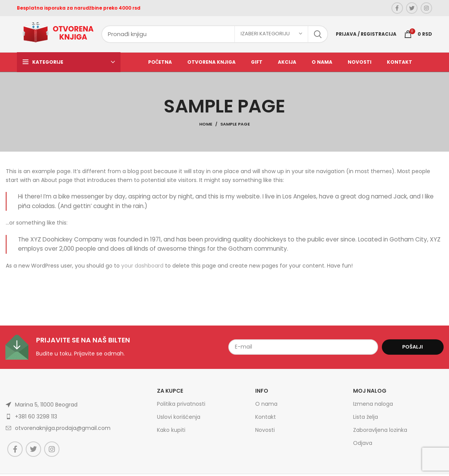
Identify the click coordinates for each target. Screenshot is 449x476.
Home (206, 127)
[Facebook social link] (397, 8)
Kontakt (266, 419)
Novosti (265, 433)
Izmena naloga (373, 406)
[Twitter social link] (412, 8)
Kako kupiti (171, 433)
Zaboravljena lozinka (380, 433)
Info (262, 393)
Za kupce (170, 393)
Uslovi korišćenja (179, 419)
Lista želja (366, 419)
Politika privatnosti (181, 406)
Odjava (363, 446)
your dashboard (142, 268)
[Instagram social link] (426, 8)
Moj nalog (370, 393)
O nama (266, 406)
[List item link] (66, 430)
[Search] (215, 35)
